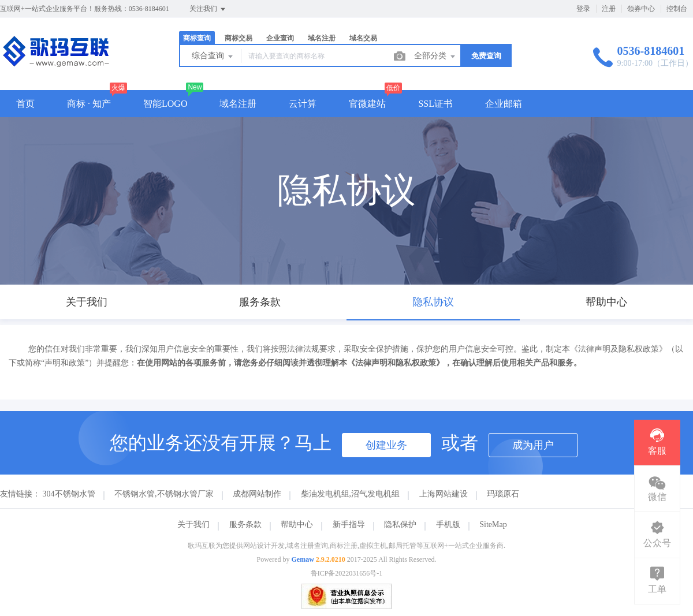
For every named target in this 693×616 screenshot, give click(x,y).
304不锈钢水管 (69, 494)
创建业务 (386, 445)
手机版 (448, 524)
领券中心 (641, 9)
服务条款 (245, 524)
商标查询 (197, 38)
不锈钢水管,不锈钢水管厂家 (164, 494)
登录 (583, 9)
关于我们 (193, 524)
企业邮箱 (504, 104)
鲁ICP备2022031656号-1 (347, 573)
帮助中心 (297, 524)
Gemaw (303, 559)
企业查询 (280, 38)
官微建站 (367, 104)
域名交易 (363, 38)
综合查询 (213, 57)
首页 (25, 104)
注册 (609, 9)
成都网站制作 (257, 494)
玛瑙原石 (503, 494)
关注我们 (208, 9)
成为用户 (533, 445)
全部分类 (435, 57)
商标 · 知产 (89, 104)
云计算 (303, 104)
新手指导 (349, 524)
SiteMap (493, 524)
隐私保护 (400, 524)
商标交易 (239, 38)
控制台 (677, 9)
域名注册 (322, 38)
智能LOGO (165, 104)
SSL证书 (435, 104)
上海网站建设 (444, 494)
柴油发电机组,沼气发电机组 (351, 494)
